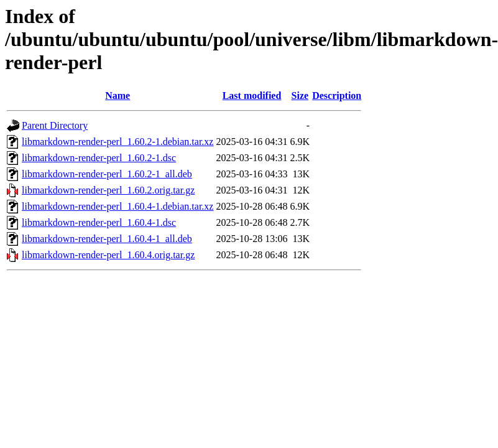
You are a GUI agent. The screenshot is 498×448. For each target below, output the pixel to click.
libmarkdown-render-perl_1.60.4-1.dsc (99, 222)
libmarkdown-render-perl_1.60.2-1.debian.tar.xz (118, 142)
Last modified (252, 96)
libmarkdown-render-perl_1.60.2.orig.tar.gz (108, 190)
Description (337, 96)
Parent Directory (55, 125)
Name (118, 96)
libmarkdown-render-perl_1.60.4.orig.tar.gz (108, 255)
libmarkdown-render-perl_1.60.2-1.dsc (99, 158)
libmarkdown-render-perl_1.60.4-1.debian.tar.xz (118, 206)
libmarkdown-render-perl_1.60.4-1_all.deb (107, 239)
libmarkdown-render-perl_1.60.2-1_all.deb (107, 174)
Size (300, 96)
